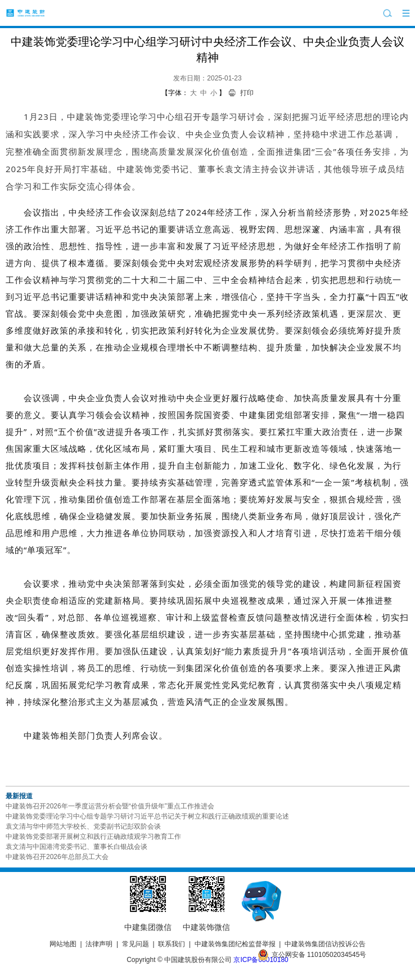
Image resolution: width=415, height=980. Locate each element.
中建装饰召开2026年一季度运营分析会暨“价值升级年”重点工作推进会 (110, 806)
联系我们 (172, 944)
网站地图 (63, 944)
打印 (247, 93)
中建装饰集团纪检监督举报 (235, 944)
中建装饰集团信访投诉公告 (325, 944)
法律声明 (99, 944)
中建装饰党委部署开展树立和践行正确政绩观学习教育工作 (93, 837)
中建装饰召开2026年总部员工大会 (57, 857)
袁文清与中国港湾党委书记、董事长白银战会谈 (76, 847)
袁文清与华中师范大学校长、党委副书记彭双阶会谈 (83, 826)
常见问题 (136, 944)
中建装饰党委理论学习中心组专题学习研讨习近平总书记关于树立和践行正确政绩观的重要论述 (147, 816)
